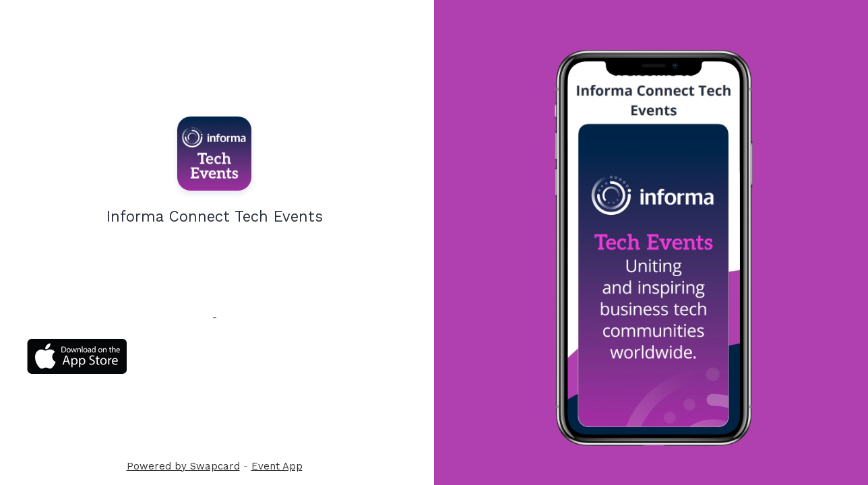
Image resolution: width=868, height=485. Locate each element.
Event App (277, 466)
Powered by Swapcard (183, 466)
